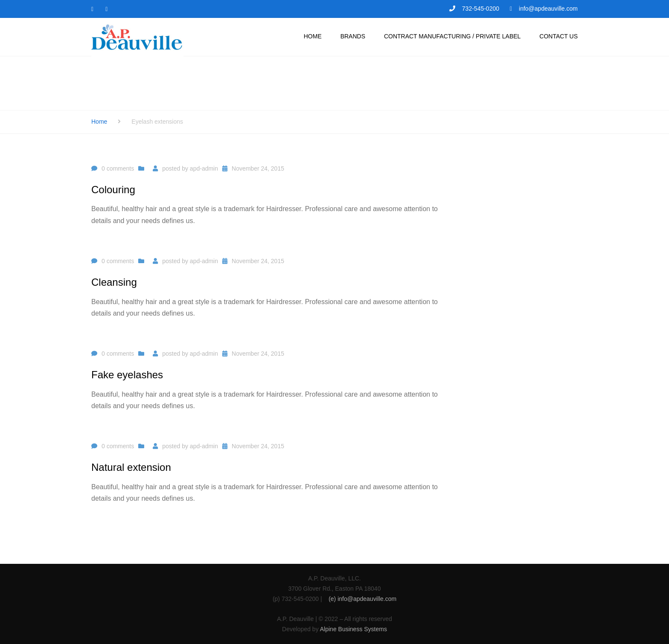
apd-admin (204, 168)
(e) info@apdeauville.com (362, 599)
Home (99, 122)
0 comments (118, 168)
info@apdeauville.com (548, 9)
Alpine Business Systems (353, 629)
